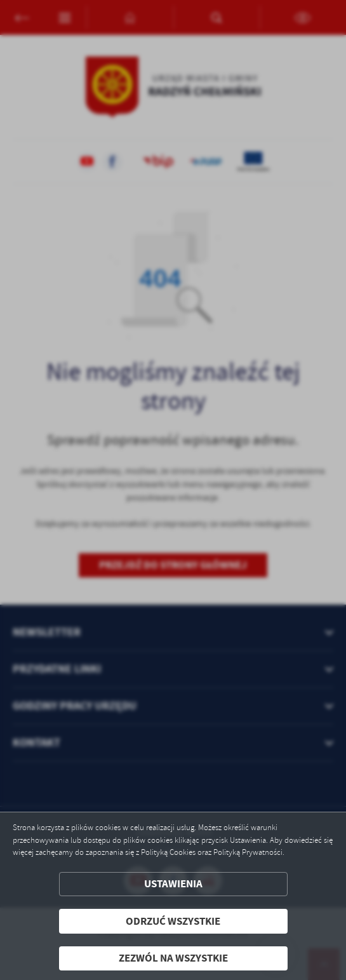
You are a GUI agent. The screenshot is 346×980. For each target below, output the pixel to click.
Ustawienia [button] (173, 884)
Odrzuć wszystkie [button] (173, 921)
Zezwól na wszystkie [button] (173, 958)
